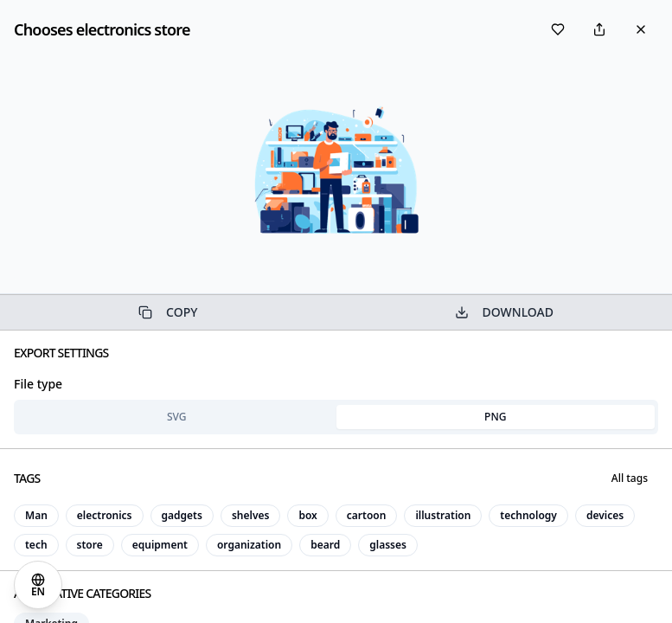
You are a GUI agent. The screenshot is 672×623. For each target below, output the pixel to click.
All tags (630, 478)
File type (38, 384)
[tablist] (336, 417)
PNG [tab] (495, 417)
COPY (168, 312)
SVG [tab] (177, 417)
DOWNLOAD (504, 312)
